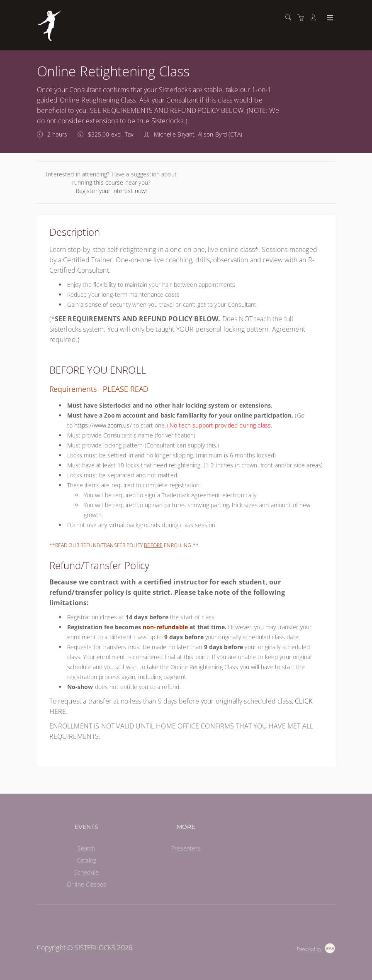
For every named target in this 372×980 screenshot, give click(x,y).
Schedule (86, 872)
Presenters (186, 848)
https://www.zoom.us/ (103, 425)
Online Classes (86, 884)
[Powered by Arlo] (316, 948)
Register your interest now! (112, 191)
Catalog (86, 860)
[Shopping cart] (303, 18)
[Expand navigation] (329, 18)
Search (87, 848)
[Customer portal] (315, 18)
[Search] (290, 18)
